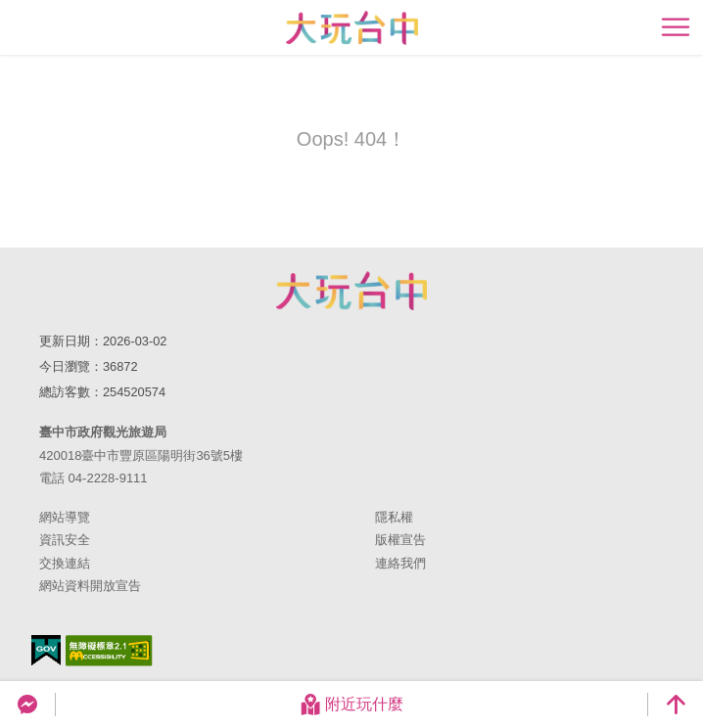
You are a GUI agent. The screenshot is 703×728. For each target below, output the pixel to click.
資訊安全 (65, 540)
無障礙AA (109, 651)
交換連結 (65, 563)
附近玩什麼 (351, 705)
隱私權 (394, 517)
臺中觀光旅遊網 (352, 28)
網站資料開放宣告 (90, 586)
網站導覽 (65, 517)
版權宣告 (400, 540)
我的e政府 (46, 650)
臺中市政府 (351, 291)
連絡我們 (400, 563)
